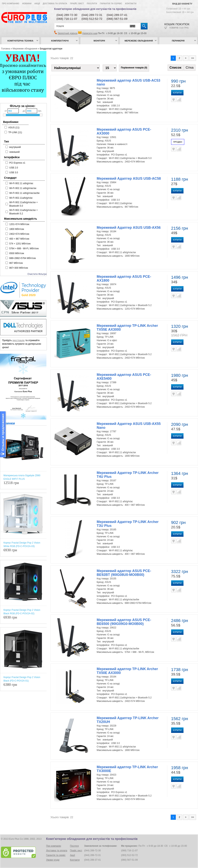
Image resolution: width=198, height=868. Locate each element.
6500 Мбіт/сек (17, 253)
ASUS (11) (14, 128)
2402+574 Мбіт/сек (19, 234)
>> (193, 58)
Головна (6, 49)
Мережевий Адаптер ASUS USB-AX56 (129, 228)
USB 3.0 (14, 173)
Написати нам (90, 33)
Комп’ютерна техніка (20, 41)
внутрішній (15, 147)
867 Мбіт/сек (16, 263)
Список (175, 68)
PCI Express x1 (17, 163)
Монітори (99, 41)
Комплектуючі (60, 41)
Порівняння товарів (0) (134, 68)
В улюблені (174, 100)
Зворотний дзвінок (67, 33)
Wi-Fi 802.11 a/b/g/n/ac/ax (23, 188)
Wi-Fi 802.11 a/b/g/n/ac (21, 183)
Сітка (190, 68)
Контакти (131, 3)
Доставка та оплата (55, 3)
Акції (37, 3)
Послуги (92, 3)
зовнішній (14, 152)
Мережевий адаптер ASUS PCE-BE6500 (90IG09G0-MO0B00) (124, 622)
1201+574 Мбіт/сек (19, 224)
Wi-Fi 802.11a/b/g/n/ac (21, 198)
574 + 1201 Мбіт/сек (20, 244)
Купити (177, 93)
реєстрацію (18, 340)
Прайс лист (77, 3)
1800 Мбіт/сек (17, 229)
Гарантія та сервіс (111, 3)
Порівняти (179, 100)
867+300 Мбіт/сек (19, 268)
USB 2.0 (14, 168)
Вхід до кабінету (182, 4)
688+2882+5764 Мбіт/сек (23, 258)
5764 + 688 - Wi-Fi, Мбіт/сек (24, 248)
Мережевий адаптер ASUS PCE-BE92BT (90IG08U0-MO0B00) (124, 573)
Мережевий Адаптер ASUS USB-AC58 (129, 179)
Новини (27, 3)
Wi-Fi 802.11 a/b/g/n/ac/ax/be (24, 193)
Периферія (178, 41)
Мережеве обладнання (139, 41)
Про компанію (11, 3)
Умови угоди (53, 860)
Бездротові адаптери (51, 49)
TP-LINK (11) (15, 132)
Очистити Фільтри (37, 274)
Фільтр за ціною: (23, 106)
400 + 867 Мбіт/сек (19, 239)
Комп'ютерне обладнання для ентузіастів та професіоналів (95, 9)
